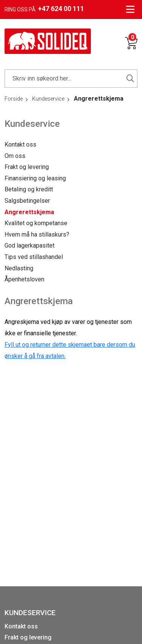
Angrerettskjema (29, 212)
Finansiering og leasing (35, 178)
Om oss (15, 156)
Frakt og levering (27, 167)
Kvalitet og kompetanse (36, 223)
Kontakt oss (20, 144)
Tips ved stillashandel (34, 257)
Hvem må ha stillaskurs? (37, 234)
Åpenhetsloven (24, 279)
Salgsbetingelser (27, 201)
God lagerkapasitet (30, 245)
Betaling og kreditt (29, 189)
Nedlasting (19, 268)
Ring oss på (44, 9)
